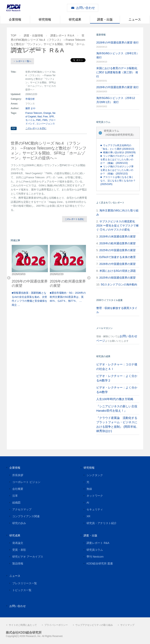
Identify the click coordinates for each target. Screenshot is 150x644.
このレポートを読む (36, 128)
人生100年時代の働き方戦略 (115, 399)
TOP (14, 35)
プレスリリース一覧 (25, 583)
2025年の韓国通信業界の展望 (117, 278)
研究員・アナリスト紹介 (102, 523)
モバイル (30, 120)
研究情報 (45, 19)
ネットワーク (95, 496)
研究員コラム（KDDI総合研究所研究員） (120, 133)
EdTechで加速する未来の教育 (118, 257)
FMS (45, 120)
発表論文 (18, 543)
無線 (89, 489)
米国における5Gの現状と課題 (118, 271)
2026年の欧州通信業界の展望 (117, 243)
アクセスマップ (22, 509)
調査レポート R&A (98, 543)
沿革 (15, 496)
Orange (47, 113)
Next (89, 278)
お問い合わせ (86, 8)
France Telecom (34, 113)
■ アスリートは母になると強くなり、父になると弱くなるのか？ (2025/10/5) (118, 181)
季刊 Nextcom (95, 557)
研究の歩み (19, 523)
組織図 (16, 503)
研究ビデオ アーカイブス (28, 557)
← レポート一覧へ (22, 61)
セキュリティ (95, 509)
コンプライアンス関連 (26, 516)
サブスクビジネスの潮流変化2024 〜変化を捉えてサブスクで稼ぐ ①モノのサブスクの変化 (117, 226)
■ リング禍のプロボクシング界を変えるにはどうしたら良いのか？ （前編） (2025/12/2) (117, 170)
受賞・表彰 (19, 550)
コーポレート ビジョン (26, 482)
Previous (9, 278)
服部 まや (30, 108)
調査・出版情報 (33, 35)
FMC (39, 120)
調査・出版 (105, 19)
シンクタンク (95, 475)
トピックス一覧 (22, 590)
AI (88, 503)
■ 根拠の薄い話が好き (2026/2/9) (118, 152)
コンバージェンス (46, 124)
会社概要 (18, 489)
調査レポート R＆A (62, 35)
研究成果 (75, 19)
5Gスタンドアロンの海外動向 (119, 284)
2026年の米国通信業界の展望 (117, 236)
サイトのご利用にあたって (23, 625)
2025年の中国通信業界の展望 (117, 250)
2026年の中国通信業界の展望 (117, 264)
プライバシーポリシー (56, 625)
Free (45, 117)
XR (88, 516)
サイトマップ (127, 625)
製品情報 (18, 563)
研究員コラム (95, 550)
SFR (51, 117)
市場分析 (30, 99)
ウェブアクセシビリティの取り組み (94, 625)
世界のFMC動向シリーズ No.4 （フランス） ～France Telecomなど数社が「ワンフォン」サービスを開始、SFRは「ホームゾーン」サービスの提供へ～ (48, 42)
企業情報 (15, 19)
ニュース (135, 19)
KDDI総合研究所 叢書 (100, 563)
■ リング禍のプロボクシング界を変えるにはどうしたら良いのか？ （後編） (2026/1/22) (117, 159)
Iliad (39, 117)
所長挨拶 (18, 475)
